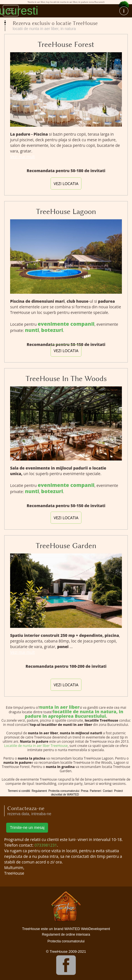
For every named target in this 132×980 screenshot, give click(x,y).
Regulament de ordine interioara (66, 935)
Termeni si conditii (19, 791)
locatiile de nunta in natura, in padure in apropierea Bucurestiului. (74, 714)
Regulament (39, 791)
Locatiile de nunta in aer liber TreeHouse (36, 746)
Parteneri (96, 791)
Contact (108, 791)
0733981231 (46, 845)
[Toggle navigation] (11, 11)
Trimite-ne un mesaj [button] (27, 828)
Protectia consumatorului (64, 791)
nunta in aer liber (59, 707)
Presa (85, 791)
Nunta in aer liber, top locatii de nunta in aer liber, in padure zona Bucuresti (63, 11)
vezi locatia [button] (66, 184)
